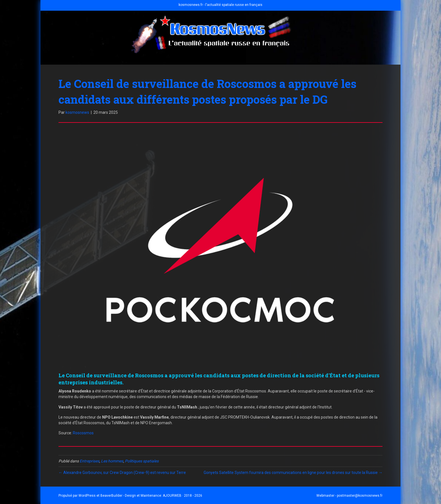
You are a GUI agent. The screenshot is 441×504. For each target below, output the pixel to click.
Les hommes (112, 461)
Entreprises (89, 461)
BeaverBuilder (111, 496)
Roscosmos (83, 433)
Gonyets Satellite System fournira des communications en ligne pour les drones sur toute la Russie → (293, 473)
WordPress (87, 496)
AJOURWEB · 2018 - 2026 (183, 496)
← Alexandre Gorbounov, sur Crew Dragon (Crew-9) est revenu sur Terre (122, 473)
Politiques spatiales (142, 461)
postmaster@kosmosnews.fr (360, 496)
